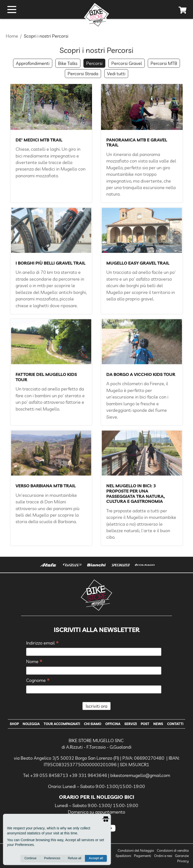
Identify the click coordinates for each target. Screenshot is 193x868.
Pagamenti (142, 856)
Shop (14, 724)
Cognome (38, 681)
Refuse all (75, 858)
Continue (30, 858)
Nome (34, 662)
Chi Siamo (93, 724)
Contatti (175, 724)
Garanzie (182, 856)
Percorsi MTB (164, 63)
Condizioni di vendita (173, 850)
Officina (113, 724)
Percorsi (94, 63)
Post (145, 724)
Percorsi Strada (83, 73)
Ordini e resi (163, 856)
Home (12, 36)
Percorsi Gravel (127, 63)
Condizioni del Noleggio (136, 850)
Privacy (183, 861)
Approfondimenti (33, 63)
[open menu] (12, 10)
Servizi (131, 724)
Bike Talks (68, 63)
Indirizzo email (42, 643)
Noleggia (31, 724)
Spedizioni (123, 856)
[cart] (183, 11)
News (158, 724)
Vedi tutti (116, 73)
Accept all (96, 858)
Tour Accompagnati (62, 724)
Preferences (52, 858)
